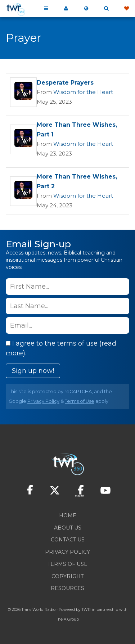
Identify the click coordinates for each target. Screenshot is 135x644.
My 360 (66, 9)
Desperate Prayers (65, 83)
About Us (68, 528)
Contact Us (68, 540)
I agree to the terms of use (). (61, 348)
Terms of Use (80, 401)
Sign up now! (33, 371)
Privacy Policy (43, 401)
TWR (86, 610)
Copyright (67, 576)
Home (68, 515)
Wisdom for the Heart (83, 92)
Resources (67, 588)
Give (126, 9)
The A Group (67, 619)
